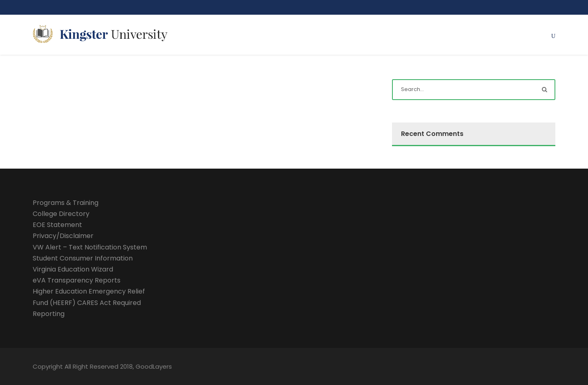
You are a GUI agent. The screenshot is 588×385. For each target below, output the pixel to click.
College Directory (61, 214)
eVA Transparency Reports (77, 280)
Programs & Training (66, 203)
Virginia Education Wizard (73, 269)
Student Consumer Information (83, 258)
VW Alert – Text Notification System (90, 247)
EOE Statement (57, 225)
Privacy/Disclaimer (63, 236)
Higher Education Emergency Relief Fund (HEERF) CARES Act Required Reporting (89, 302)
